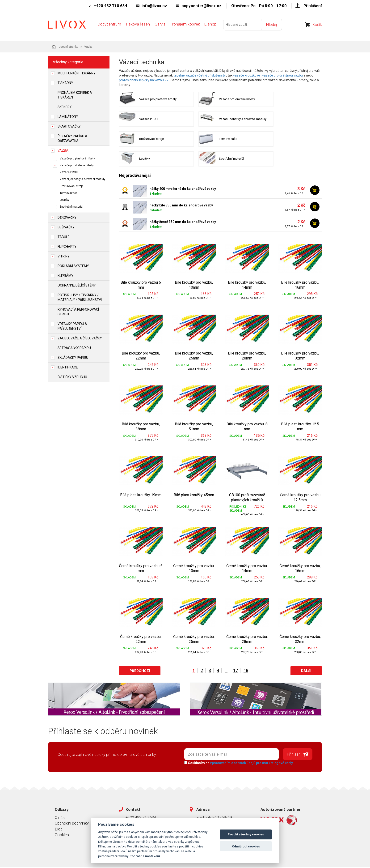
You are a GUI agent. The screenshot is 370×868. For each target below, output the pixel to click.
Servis (160, 25)
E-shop (210, 25)
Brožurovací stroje (72, 186)
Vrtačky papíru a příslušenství (72, 326)
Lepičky (64, 200)
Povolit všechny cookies (246, 834)
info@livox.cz (154, 6)
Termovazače (69, 193)
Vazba (63, 150)
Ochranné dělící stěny (77, 285)
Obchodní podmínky (72, 824)
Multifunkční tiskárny (77, 73)
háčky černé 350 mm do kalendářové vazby (183, 223)
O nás (60, 818)
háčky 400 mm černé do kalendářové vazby (183, 190)
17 (235, 672)
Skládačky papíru (73, 358)
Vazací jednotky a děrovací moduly (82, 179)
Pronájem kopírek (185, 25)
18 (246, 672)
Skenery (65, 107)
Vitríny (64, 256)
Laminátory (68, 117)
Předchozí (140, 672)
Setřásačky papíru (74, 348)
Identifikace (68, 367)
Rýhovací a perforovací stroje (78, 312)
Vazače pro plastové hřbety (77, 158)
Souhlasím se (238, 764)
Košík (317, 26)
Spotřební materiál (71, 207)
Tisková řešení (138, 25)
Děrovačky (67, 218)
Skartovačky (69, 126)
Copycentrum (109, 25)
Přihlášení (313, 6)
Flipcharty (67, 247)
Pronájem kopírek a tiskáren (75, 95)
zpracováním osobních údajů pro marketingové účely (251, 764)
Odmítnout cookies (246, 846)
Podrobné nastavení (145, 856)
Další (306, 672)
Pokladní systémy (73, 266)
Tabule (64, 237)
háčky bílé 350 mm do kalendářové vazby (181, 206)
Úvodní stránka (65, 47)
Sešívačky (66, 227)
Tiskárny (65, 83)
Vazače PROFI (69, 172)
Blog (59, 830)
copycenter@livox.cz (202, 6)
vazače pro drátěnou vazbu (282, 75)
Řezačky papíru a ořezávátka (72, 138)
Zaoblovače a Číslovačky (80, 338)
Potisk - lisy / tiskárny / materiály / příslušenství (80, 297)
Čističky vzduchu (72, 377)
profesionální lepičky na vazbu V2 (144, 80)
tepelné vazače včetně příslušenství (200, 75)
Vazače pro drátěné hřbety (77, 165)
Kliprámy (65, 276)
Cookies (62, 835)
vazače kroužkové (247, 75)
